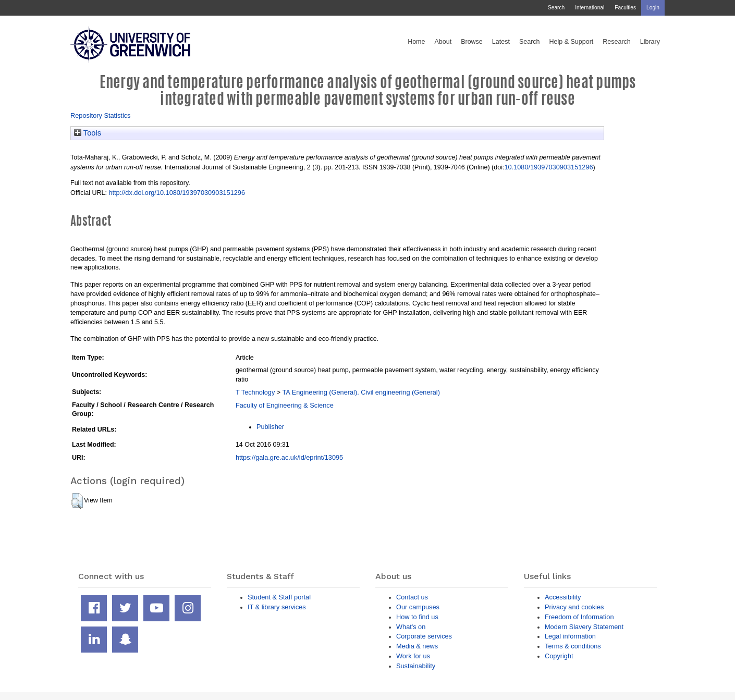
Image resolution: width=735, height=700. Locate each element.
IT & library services (277, 607)
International (590, 8)
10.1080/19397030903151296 (548, 167)
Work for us (413, 656)
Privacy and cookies (574, 607)
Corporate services (424, 636)
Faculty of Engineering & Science (285, 405)
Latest (501, 42)
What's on (411, 627)
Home (416, 42)
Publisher (270, 427)
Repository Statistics (101, 115)
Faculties (625, 8)
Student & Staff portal (279, 597)
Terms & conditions (573, 646)
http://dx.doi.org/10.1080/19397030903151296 (177, 193)
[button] (77, 501)
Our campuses (418, 607)
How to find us (417, 617)
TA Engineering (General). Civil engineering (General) (361, 392)
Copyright (559, 656)
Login (653, 8)
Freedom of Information (579, 617)
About (443, 42)
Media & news (417, 646)
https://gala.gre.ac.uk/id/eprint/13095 (289, 457)
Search (556, 8)
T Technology (255, 392)
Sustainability (416, 666)
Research (617, 42)
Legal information (570, 636)
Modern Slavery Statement (584, 627)
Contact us (412, 597)
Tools (88, 133)
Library (650, 42)
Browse (472, 42)
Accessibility (563, 597)
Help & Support (572, 42)
